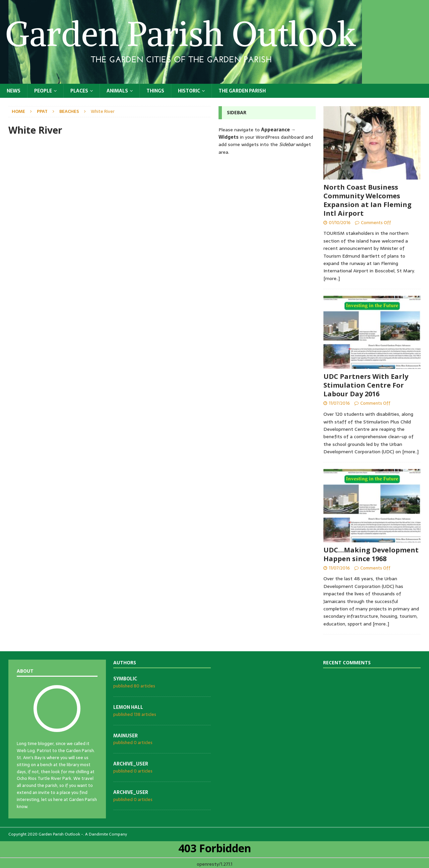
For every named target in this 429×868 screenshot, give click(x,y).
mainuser (126, 736)
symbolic (125, 679)
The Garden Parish (242, 91)
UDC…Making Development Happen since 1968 (371, 554)
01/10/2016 (340, 223)
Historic (189, 91)
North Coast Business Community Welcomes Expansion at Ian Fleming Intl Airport (367, 200)
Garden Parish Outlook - (61, 834)
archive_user (131, 764)
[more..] (332, 278)
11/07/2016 (339, 403)
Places (79, 91)
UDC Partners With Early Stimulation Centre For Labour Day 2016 (366, 385)
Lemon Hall (128, 707)
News (14, 91)
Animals (117, 91)
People (43, 91)
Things (155, 91)
